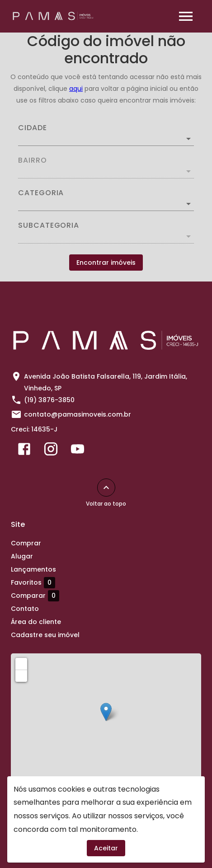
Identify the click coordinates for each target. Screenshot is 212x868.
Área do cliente (36, 622)
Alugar (22, 556)
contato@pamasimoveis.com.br (78, 414)
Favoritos (33, 582)
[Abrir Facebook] (24, 451)
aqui (76, 89)
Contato (25, 609)
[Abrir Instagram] (51, 451)
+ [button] (21, 663)
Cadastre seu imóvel (45, 635)
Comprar (26, 543)
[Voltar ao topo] (106, 488)
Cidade (33, 128)
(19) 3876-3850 (49, 400)
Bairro (33, 160)
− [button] (22, 676)
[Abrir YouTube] (78, 451)
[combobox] (106, 135)
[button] (106, 204)
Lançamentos (33, 569)
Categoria (41, 193)
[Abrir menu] (186, 16)
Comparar (35, 596)
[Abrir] (188, 139)
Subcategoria (49, 225)
